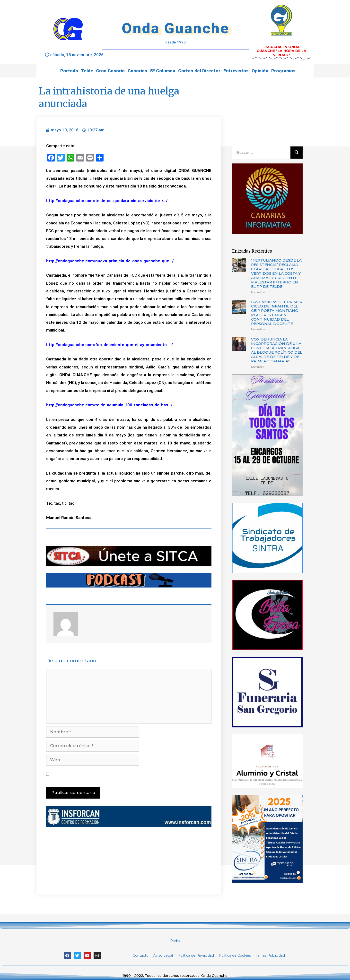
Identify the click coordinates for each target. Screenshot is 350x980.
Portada (69, 71)
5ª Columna (163, 71)
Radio (175, 941)
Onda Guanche (175, 28)
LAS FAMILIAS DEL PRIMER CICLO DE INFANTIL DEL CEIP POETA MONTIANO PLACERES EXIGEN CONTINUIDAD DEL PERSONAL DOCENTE (277, 313)
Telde (87, 71)
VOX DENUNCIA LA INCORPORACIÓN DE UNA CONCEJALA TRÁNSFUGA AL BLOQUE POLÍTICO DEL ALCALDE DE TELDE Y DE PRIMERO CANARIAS (277, 350)
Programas (283, 71)
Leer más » (258, 292)
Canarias (137, 71)
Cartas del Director (199, 71)
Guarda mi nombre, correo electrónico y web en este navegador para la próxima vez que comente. (129, 774)
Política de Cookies (235, 955)
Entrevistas (236, 71)
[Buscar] (297, 153)
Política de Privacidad (196, 955)
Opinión (260, 71)
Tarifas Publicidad (270, 955)
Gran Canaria (110, 71)
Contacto (141, 955)
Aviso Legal (163, 955)
